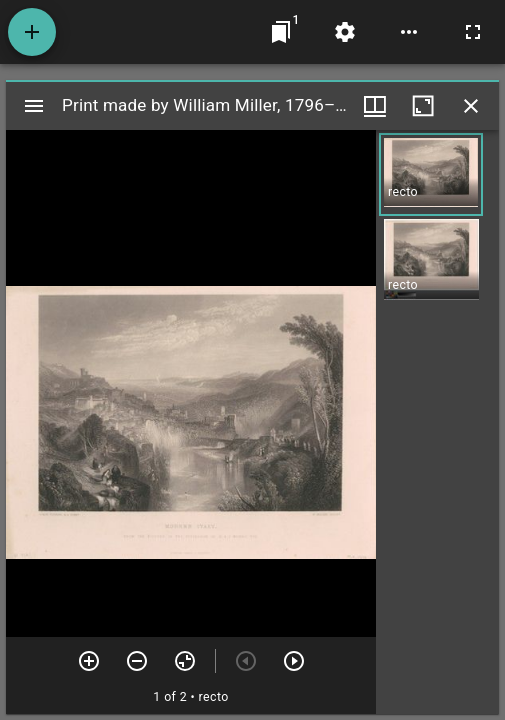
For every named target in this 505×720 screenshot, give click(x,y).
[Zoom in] (89, 661)
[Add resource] (32, 32)
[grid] (437, 422)
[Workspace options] (409, 32)
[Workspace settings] (345, 32)
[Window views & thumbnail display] (375, 106)
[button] (431, 174)
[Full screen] (473, 32)
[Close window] (471, 106)
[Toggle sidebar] (34, 106)
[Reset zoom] (185, 661)
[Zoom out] (137, 661)
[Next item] (294, 661)
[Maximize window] (423, 106)
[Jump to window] (281, 32)
